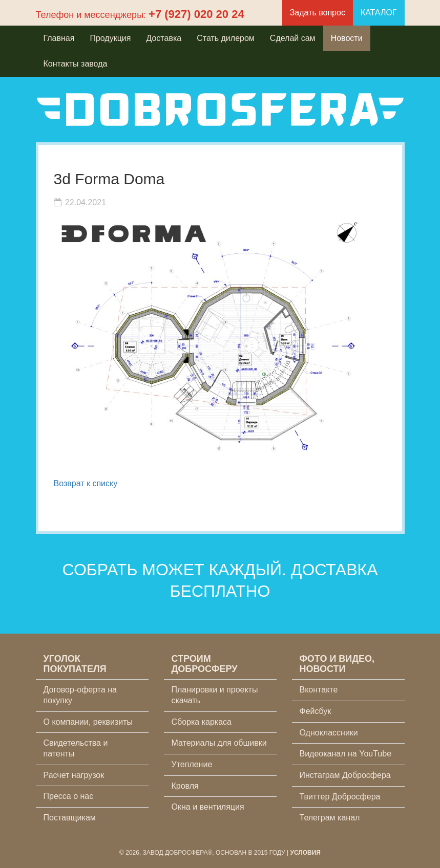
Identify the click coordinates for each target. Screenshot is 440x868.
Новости (347, 38)
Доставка (164, 38)
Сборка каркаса (202, 722)
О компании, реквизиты (88, 722)
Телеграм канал (330, 818)
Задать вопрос (318, 13)
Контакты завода (76, 64)
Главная (59, 38)
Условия (305, 853)
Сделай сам (293, 38)
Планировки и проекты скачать (215, 695)
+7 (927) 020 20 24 (196, 14)
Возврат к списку (86, 483)
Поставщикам (70, 818)
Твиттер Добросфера (340, 797)
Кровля (185, 786)
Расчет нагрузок (74, 775)
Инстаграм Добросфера (345, 775)
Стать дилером (226, 38)
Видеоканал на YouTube (346, 754)
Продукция (110, 38)
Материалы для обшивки (219, 743)
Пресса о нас (69, 796)
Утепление (192, 764)
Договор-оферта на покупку (80, 695)
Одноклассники (329, 733)
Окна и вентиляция (208, 807)
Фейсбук (316, 711)
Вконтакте (319, 690)
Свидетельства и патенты (76, 748)
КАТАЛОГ (379, 13)
